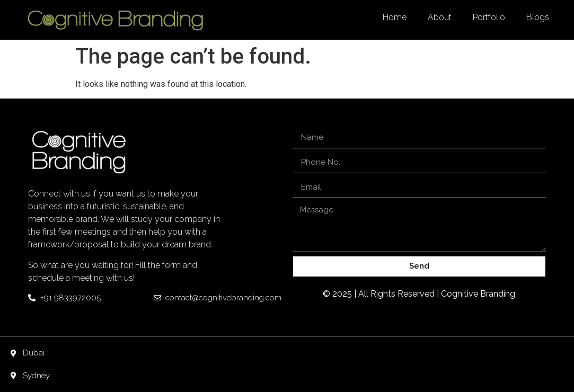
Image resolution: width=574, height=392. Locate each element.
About (440, 17)
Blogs (538, 17)
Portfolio (489, 17)
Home (395, 17)
